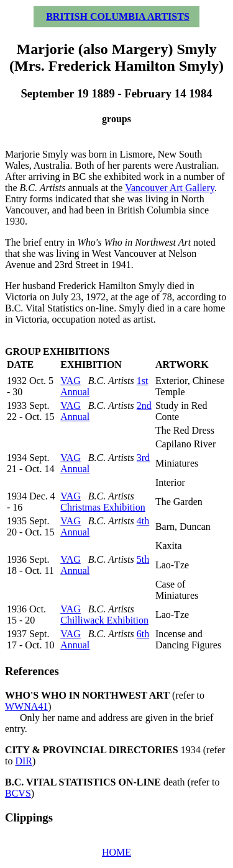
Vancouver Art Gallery (170, 188)
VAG (71, 381)
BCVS (18, 793)
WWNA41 (26, 706)
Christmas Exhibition (103, 507)
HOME (116, 852)
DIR (24, 761)
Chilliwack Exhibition (104, 620)
